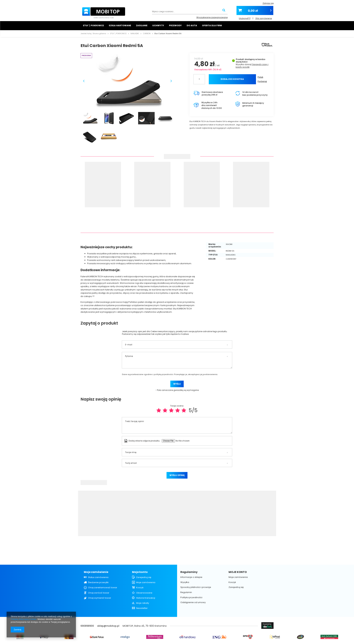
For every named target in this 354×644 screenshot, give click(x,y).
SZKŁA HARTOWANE (120, 25)
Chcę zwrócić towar (99, 593)
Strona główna (99, 33)
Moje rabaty (143, 603)
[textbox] (190, 12)
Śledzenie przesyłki (98, 582)
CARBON (147, 33)
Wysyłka (240, 64)
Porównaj (262, 81)
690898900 (87, 626)
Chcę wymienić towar (100, 598)
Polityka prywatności (191, 597)
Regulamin (186, 592)
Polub (260, 77)
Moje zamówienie (96, 572)
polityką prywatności (164, 374)
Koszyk (140, 588)
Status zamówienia (98, 577)
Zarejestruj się (144, 577)
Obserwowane (144, 593)
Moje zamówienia (146, 582)
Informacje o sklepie (191, 577)
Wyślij (177, 384)
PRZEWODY (175, 25)
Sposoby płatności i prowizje (196, 587)
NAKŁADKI (135, 33)
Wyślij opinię (177, 475)
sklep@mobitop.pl (108, 626)
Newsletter (142, 608)
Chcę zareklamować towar (103, 588)
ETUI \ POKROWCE (93, 25)
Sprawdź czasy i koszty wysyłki (252, 66)
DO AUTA (192, 25)
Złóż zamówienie (264, 17)
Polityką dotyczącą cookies (24, 619)
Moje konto (140, 572)
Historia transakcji (146, 598)
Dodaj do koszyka (232, 79)
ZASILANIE (142, 25)
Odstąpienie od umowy (193, 602)
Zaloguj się (268, 3)
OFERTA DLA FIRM (212, 25)
